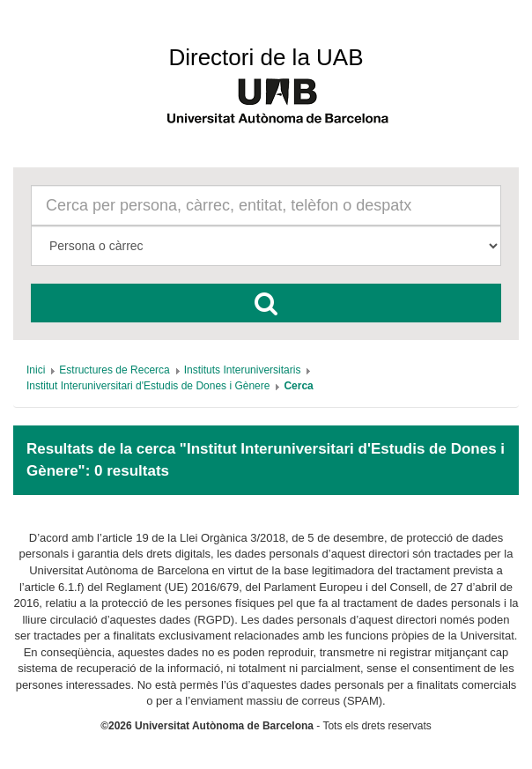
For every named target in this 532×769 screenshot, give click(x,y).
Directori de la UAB (266, 57)
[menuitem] (36, 370)
